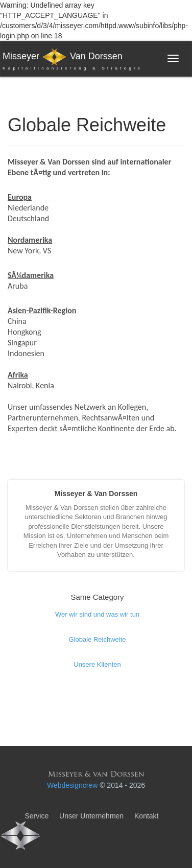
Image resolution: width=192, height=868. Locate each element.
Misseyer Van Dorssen (73, 61)
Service (37, 816)
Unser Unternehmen (91, 816)
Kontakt (146, 816)
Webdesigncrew (72, 785)
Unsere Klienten (97, 664)
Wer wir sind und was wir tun (97, 614)
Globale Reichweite (97, 639)
